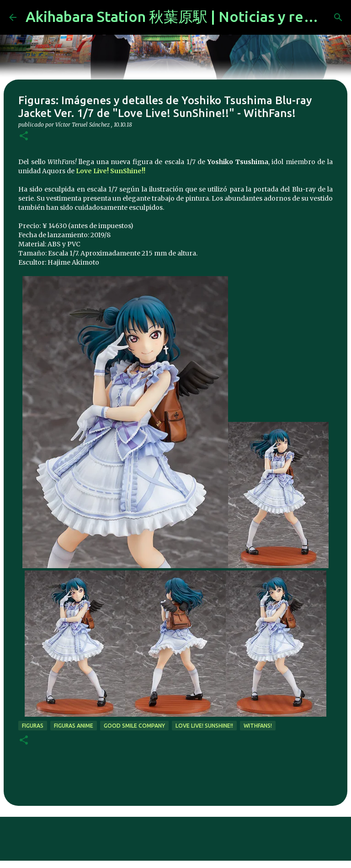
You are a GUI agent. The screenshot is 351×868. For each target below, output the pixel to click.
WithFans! (258, 726)
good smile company (134, 726)
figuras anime (74, 726)
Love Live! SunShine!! (111, 171)
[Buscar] (338, 17)
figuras (33, 726)
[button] (24, 136)
